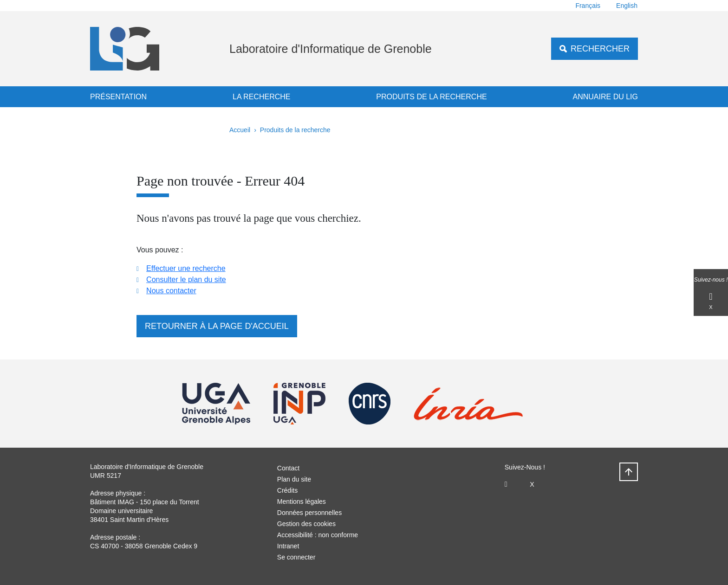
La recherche (261, 97)
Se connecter (296, 557)
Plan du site (294, 479)
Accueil (240, 130)
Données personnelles (309, 513)
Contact (288, 468)
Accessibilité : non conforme (318, 535)
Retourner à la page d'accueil (217, 326)
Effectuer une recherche (186, 268)
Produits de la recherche (431, 97)
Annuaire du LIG (605, 97)
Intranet (288, 546)
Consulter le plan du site (186, 280)
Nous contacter (171, 291)
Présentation (118, 97)
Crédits (287, 490)
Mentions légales (302, 501)
